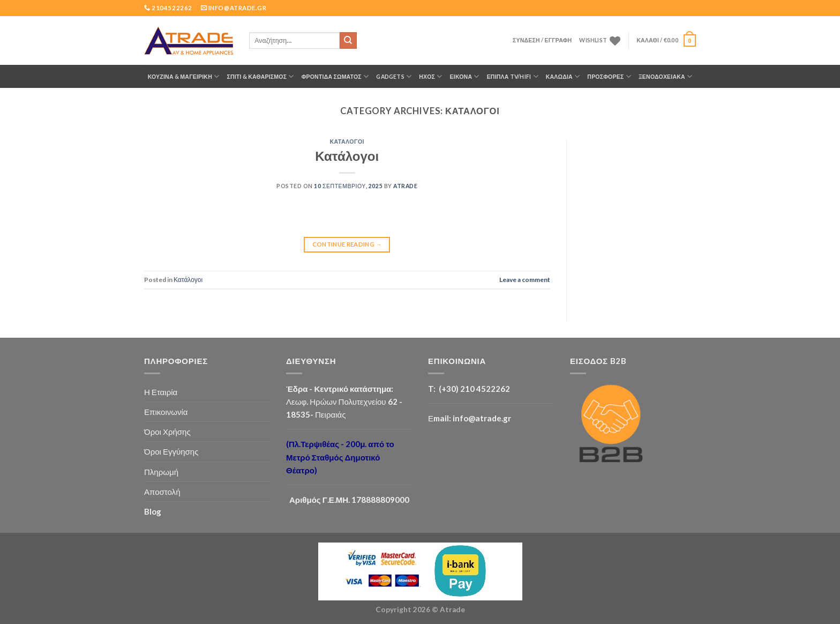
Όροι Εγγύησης (171, 451)
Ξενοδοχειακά (665, 76)
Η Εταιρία (161, 392)
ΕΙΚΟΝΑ (465, 76)
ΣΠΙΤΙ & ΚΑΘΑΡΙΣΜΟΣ (260, 76)
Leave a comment (525, 280)
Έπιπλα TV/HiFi (513, 76)
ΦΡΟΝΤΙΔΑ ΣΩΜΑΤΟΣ (335, 76)
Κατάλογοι (347, 142)
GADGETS (394, 76)
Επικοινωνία (166, 412)
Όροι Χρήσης (167, 432)
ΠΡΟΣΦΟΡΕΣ (609, 76)
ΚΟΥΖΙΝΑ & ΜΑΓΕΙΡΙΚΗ (184, 76)
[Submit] (348, 41)
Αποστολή (162, 492)
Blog (153, 511)
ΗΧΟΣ (430, 76)
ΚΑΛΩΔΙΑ (563, 76)
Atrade (405, 186)
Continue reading (347, 244)
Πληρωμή (161, 472)
